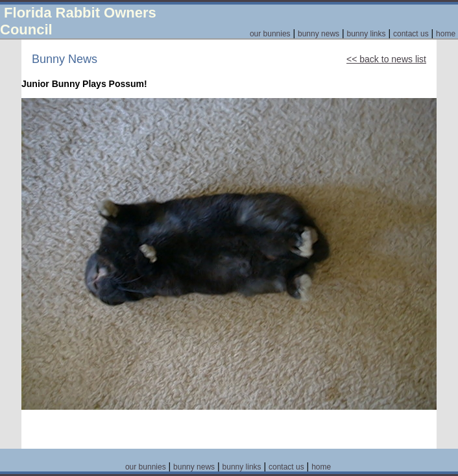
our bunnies (270, 34)
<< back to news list (386, 59)
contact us (411, 34)
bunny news (319, 34)
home (446, 34)
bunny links (366, 34)
